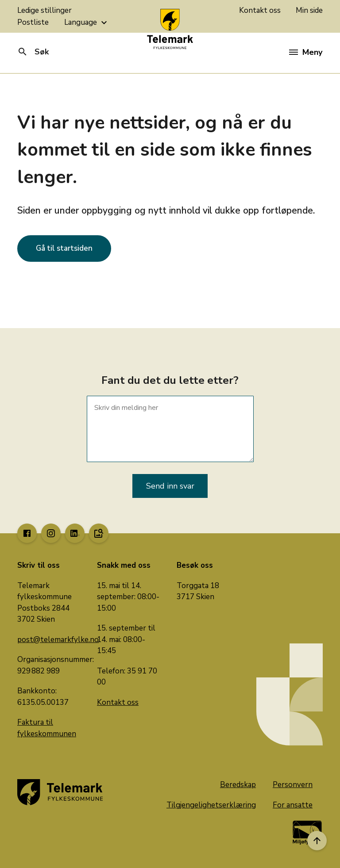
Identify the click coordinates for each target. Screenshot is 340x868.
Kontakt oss (260, 10)
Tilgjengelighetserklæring (211, 805)
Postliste (33, 22)
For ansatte (293, 805)
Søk (33, 52)
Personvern (293, 785)
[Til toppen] (317, 841)
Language (87, 23)
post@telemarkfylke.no (58, 640)
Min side (309, 10)
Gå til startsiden (64, 248)
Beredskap (238, 785)
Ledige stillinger (44, 10)
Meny (306, 52)
